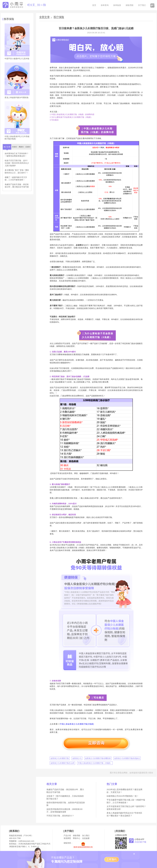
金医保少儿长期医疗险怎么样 (62, 763)
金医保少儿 (77, 758)
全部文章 (44, 17)
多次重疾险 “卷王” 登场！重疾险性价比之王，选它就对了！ (17, 171)
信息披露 (86, 838)
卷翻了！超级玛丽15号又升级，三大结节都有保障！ (16, 179)
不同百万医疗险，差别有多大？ (60, 816)
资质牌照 (67, 838)
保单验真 (117, 5)
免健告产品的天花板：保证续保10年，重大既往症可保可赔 (17, 186)
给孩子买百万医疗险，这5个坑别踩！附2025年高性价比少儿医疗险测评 (17, 163)
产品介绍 (67, 836)
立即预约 (112, 859)
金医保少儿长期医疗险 (60, 758)
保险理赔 (130, 5)
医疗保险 (59, 17)
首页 (94, 5)
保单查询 (105, 5)
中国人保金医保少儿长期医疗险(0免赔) (77, 724)
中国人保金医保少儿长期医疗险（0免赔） (95, 763)
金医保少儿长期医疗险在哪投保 (98, 758)
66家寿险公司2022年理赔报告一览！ (123, 796)
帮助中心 (77, 838)
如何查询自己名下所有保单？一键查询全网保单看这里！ (17, 155)
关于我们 (142, 5)
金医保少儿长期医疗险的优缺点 (127, 758)
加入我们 (86, 836)
